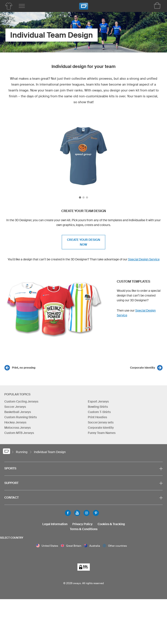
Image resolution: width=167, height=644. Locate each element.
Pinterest (96, 513)
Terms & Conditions (84, 529)
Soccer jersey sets (101, 422)
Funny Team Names (102, 433)
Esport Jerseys (98, 401)
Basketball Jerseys (18, 412)
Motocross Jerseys (18, 428)
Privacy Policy (83, 524)
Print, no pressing (24, 368)
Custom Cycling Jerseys (21, 401)
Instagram (87, 513)
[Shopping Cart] (157, 5)
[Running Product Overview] (9, 6)
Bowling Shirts (98, 407)
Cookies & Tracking (111, 524)
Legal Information (55, 524)
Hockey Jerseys (15, 422)
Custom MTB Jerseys (19, 433)
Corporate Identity (143, 368)
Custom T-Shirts (99, 412)
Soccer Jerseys (15, 407)
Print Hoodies (97, 417)
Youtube (77, 513)
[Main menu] (22, 6)
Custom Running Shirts (21, 417)
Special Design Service (144, 259)
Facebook (68, 513)
